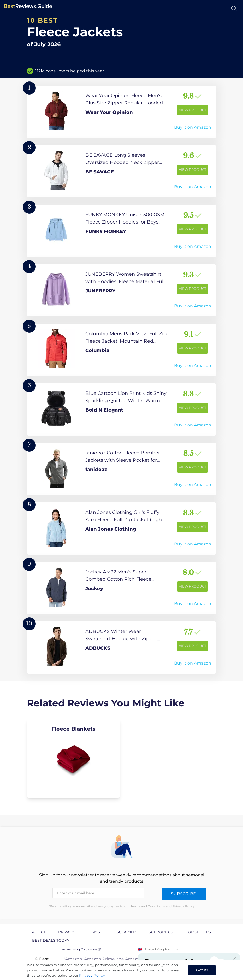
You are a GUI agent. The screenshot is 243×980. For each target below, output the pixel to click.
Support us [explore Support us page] (161, 932)
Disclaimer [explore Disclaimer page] (124, 932)
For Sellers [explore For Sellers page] (198, 932)
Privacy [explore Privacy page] (66, 932)
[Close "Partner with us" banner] (235, 958)
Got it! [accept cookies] (202, 970)
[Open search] (234, 8)
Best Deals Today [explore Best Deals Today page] (51, 940)
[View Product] (121, 112)
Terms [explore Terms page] (94, 932)
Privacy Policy (92, 975)
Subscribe (183, 894)
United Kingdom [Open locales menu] (158, 949)
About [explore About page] (39, 932)
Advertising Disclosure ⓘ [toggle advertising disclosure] (81, 949)
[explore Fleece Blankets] (73, 758)
